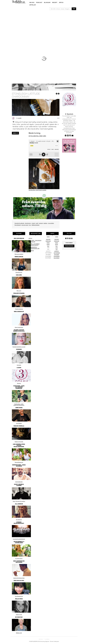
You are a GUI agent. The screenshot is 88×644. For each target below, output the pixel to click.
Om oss (32, 2)
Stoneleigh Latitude (19, 223)
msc (30, 225)
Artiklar (33, 5)
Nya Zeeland (18, 225)
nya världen (51, 223)
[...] (61, 9)
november (57, 256)
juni (57, 248)
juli (57, 249)
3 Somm (19, 118)
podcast (39, 2)
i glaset (33, 223)
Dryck (61, 2)
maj (48, 246)
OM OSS (41, 639)
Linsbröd (31, 251)
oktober (57, 255)
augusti (57, 251)
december (57, 258)
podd (37, 223)
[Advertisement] (44, 23)
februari (48, 241)
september (57, 253)
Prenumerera (69, 246)
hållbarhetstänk (35, 225)
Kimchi (30, 238)
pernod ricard (25, 225)
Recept (55, 2)
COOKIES (47, 639)
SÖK (74, 9)
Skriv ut (16, 133)
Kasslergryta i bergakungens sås (34, 248)
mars (48, 243)
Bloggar (47, 2)
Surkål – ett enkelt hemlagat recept (34, 244)
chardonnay (28, 223)
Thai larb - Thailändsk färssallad (35, 241)
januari (48, 239)
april (48, 244)
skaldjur (45, 223)
